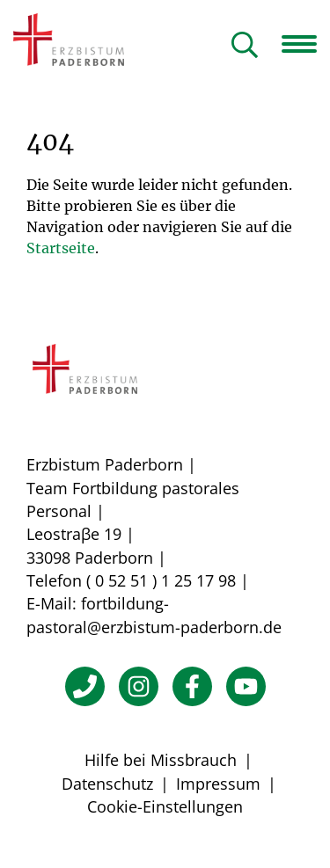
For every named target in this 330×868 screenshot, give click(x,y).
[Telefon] (85, 686)
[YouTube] (246, 686)
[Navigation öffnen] (306, 44)
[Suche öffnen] (245, 46)
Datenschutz (107, 784)
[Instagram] (139, 686)
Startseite (61, 248)
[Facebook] (192, 686)
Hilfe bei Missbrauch (161, 760)
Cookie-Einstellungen (165, 806)
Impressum (218, 784)
